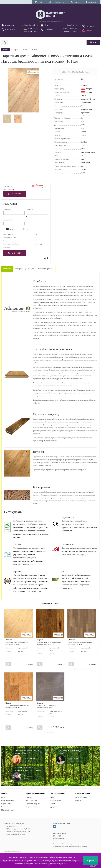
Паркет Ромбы (6, 807)
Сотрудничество (56, 800)
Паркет (4, 797)
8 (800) (71, 32)
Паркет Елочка (6, 804)
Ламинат (29, 797)
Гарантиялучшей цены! (41, 186)
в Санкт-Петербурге (30, 25)
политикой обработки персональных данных (56, 857)
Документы (54, 807)
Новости (78, 800)
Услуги (53, 804)
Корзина (90, 26)
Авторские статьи (81, 797)
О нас (52, 797)
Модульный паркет (8, 810)
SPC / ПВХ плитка (32, 800)
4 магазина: (10, 25)
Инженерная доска (8, 800)
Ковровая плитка (31, 807)
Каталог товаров (59, 839)
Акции (89, 30)
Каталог (6, 50)
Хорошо (91, 861)
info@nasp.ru (72, 25)
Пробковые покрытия (33, 804)
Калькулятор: (11, 204)
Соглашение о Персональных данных (65, 844)
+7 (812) (70, 28)
